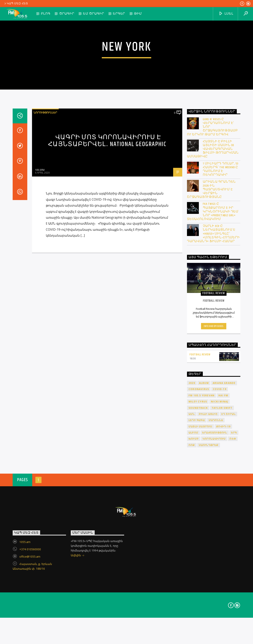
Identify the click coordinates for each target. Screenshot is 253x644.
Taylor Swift (222, 523)
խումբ (194, 554)
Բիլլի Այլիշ (208, 529)
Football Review (200, 469)
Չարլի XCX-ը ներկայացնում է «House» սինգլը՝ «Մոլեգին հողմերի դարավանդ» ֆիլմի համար (213, 348)
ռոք (192, 560)
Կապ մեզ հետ (16, 4)
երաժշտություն (215, 547)
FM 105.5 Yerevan (202, 510)
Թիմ (138, 14)
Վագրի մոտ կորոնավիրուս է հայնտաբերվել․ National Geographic (107, 256)
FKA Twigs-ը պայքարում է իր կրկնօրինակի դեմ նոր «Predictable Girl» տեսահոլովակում (213, 326)
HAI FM (223, 510)
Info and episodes (214, 441)
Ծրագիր (67, 14)
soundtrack (198, 523)
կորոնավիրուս (214, 554)
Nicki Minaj (219, 516)
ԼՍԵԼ (226, 14)
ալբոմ (193, 547)
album (204, 498)
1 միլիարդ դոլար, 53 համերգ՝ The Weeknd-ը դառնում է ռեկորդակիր (221, 284)
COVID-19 (220, 504)
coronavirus (199, 504)
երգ (234, 547)
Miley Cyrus (198, 516)
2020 (192, 498)
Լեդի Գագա (197, 535)
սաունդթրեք (209, 560)
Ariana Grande (224, 498)
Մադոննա (216, 535)
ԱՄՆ (192, 529)
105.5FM (40, 285)
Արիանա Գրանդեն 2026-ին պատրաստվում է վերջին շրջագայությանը (211, 304)
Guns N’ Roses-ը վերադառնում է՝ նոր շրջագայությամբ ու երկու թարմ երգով (212, 242)
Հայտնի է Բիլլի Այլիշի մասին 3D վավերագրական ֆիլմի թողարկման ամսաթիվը (213, 264)
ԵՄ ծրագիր (93, 14)
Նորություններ (45, 227)
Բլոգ (46, 14)
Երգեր (119, 14)
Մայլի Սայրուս (200, 541)
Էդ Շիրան (229, 529)
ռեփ (233, 554)
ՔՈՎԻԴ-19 (223, 541)
